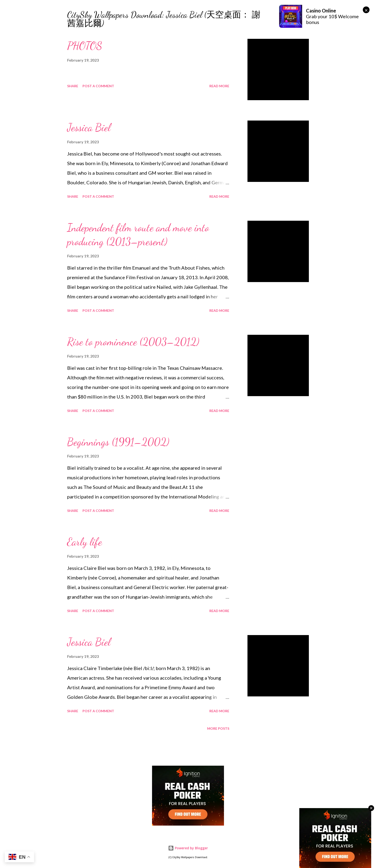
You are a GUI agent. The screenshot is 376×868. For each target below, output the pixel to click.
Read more (219, 86)
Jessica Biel (89, 127)
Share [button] (73, 86)
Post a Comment (98, 86)
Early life (85, 542)
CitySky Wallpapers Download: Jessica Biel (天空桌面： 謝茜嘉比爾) (164, 19)
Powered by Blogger (188, 848)
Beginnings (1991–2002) (118, 442)
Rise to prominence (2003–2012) (133, 342)
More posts (218, 728)
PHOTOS (85, 46)
